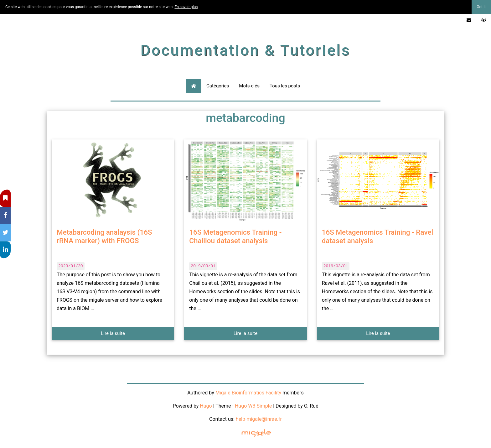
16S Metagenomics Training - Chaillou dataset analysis (235, 236)
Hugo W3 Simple (253, 406)
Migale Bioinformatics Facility (248, 393)
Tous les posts (285, 86)
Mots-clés (249, 86)
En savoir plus (186, 7)
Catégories (218, 86)
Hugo (206, 406)
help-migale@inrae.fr (259, 419)
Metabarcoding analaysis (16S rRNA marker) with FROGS (104, 236)
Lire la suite (113, 333)
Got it (481, 7)
